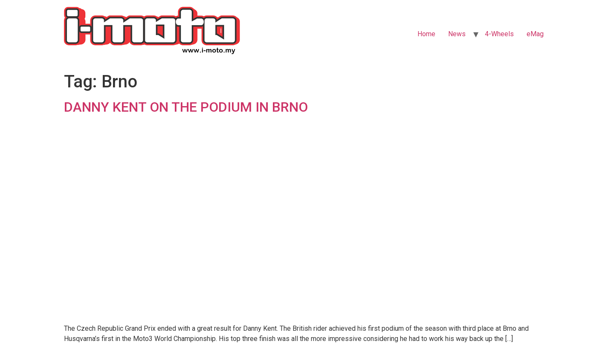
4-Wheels (499, 34)
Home (426, 34)
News (457, 34)
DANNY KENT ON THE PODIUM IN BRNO (186, 107)
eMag (535, 34)
